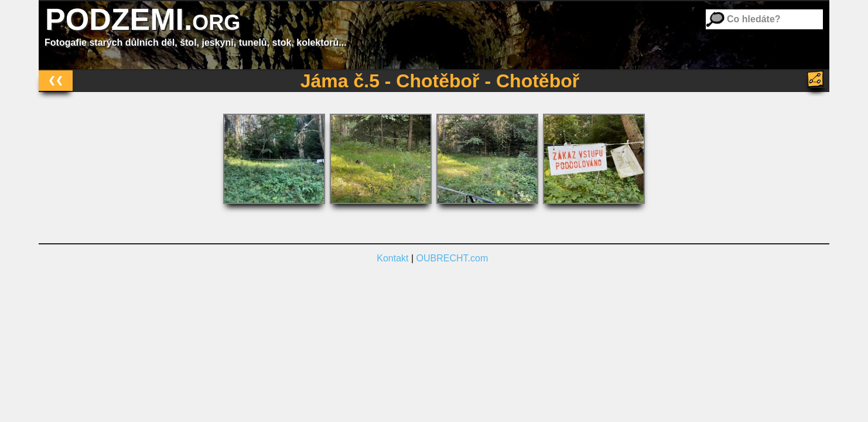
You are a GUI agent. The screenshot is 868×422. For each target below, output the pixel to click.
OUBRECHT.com (452, 258)
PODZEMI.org (143, 19)
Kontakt (392, 258)
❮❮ (56, 80)
